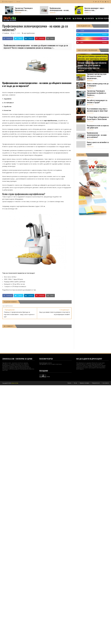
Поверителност (96, 383)
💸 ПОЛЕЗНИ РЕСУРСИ (102, 18)
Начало (69, 383)
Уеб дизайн (43, 364)
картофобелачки (29, 33)
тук (35, 290)
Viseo (20, 383)
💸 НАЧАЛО (59, 18)
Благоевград (43, 363)
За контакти (106, 383)
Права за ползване (85, 383)
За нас (18, 2)
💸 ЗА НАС (68, 18)
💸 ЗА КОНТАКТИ (89, 18)
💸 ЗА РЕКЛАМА (77, 18)
